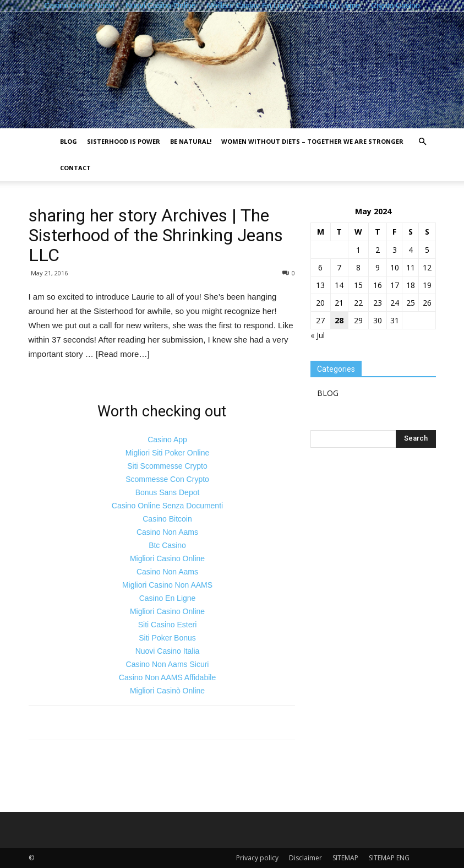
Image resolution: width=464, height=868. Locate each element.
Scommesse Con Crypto (167, 479)
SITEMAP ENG (389, 858)
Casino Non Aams (167, 532)
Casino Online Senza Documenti (167, 506)
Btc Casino (167, 545)
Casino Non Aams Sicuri (168, 664)
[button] (423, 142)
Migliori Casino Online (167, 558)
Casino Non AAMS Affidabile (167, 677)
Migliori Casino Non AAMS (167, 585)
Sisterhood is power (124, 141)
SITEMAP (345, 858)
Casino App (167, 440)
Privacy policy (257, 858)
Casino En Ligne (168, 598)
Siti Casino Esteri (168, 625)
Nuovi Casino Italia (168, 651)
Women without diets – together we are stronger (312, 141)
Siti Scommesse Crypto (167, 466)
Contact (75, 168)
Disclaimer (305, 858)
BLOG (69, 141)
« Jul (318, 335)
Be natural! (191, 141)
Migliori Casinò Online (167, 691)
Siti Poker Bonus (167, 638)
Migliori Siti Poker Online (168, 453)
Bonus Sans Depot (168, 492)
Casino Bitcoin (167, 519)
